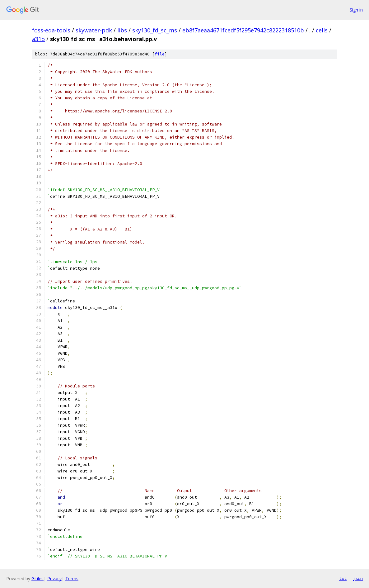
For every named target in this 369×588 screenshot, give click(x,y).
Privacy (54, 579)
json (358, 578)
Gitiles (37, 579)
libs (122, 30)
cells (322, 30)
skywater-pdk (94, 30)
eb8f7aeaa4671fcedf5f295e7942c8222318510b (243, 30)
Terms (72, 579)
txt (343, 578)
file (160, 54)
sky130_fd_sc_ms (155, 30)
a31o (38, 39)
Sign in (356, 10)
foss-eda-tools (51, 30)
